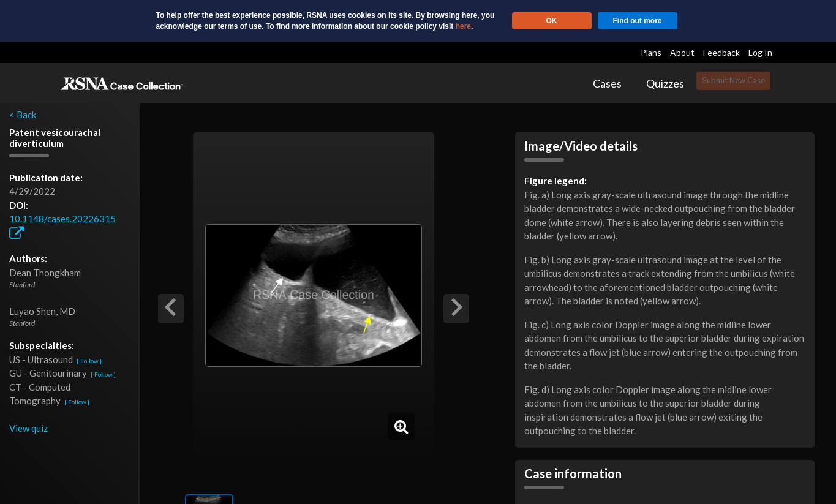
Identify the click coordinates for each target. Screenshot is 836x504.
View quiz (28, 428)
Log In (760, 52)
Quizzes (665, 83)
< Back (23, 115)
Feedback (721, 52)
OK (552, 21)
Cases (607, 83)
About (682, 52)
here (463, 26)
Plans (651, 52)
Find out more (638, 21)
